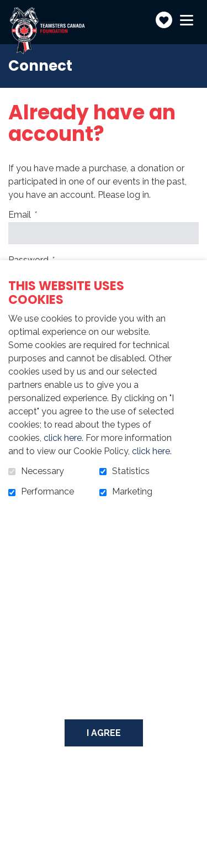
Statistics (131, 471)
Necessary (43, 471)
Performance (47, 492)
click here (63, 438)
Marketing (132, 492)
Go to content (9, 9)
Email (42, 215)
